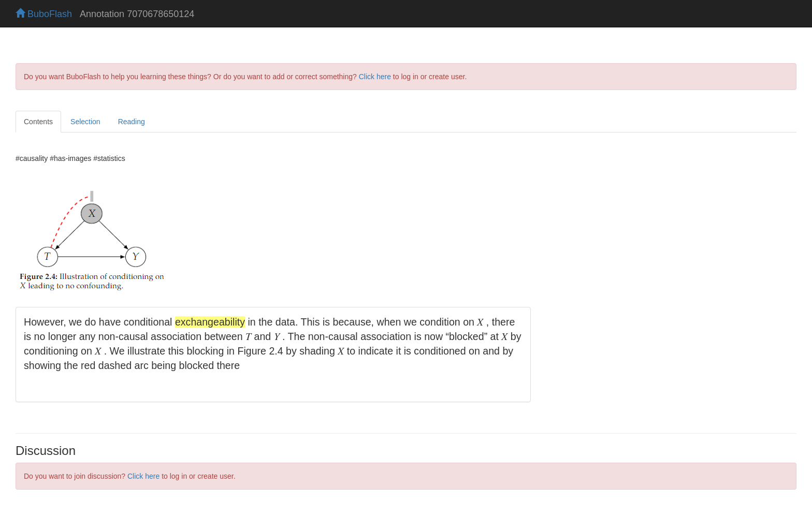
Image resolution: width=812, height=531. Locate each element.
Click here (375, 77)
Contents (38, 122)
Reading (132, 122)
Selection (85, 122)
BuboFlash (44, 14)
